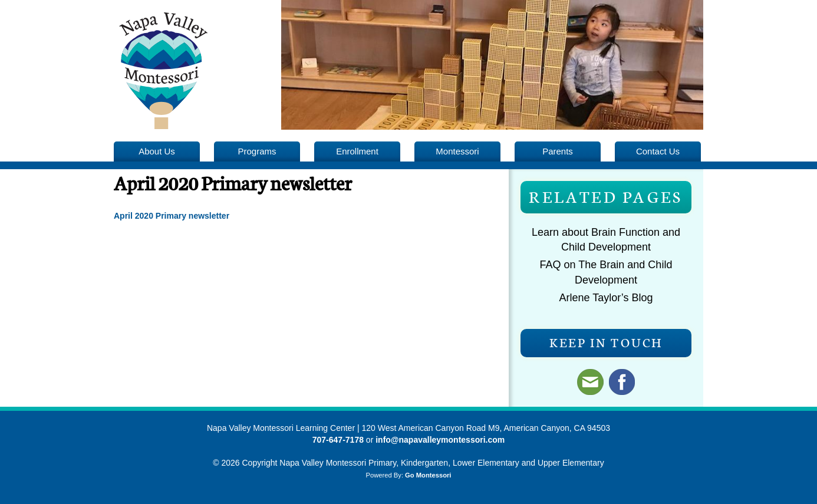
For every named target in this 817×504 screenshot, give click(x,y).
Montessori (457, 151)
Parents (558, 151)
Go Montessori (428, 475)
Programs (257, 151)
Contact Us (658, 151)
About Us (157, 151)
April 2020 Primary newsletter (172, 216)
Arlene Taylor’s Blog (606, 298)
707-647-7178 (338, 440)
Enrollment (357, 151)
